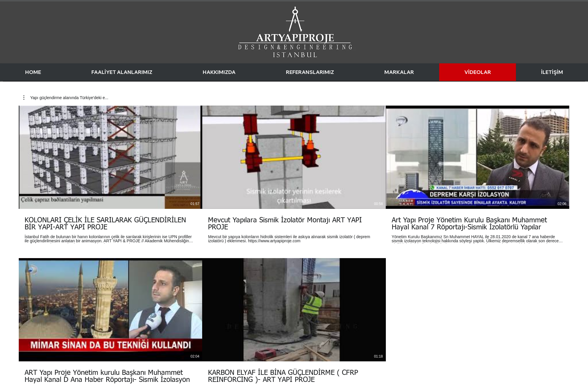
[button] (66, 98)
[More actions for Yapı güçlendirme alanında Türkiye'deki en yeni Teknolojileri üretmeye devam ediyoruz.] (66, 98)
